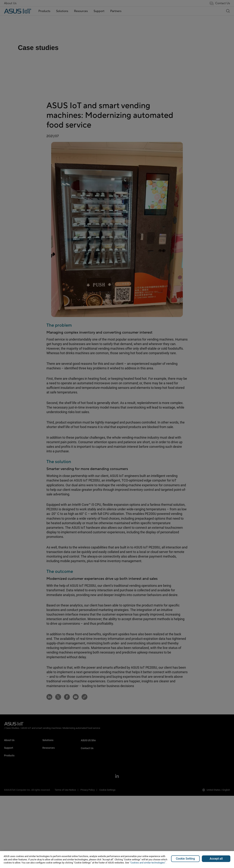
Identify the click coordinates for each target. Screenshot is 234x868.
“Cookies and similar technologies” (148, 863)
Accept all (216, 859)
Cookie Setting (185, 859)
